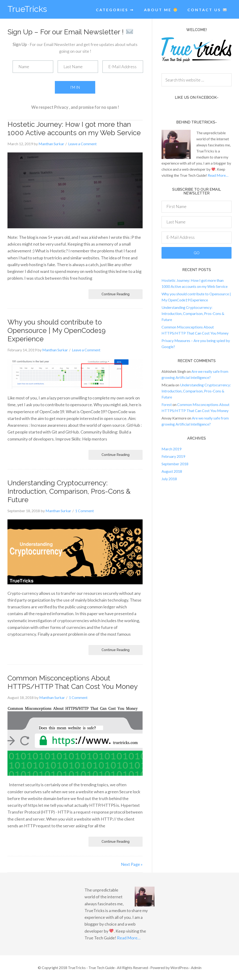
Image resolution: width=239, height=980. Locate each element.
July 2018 (169, 479)
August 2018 (172, 471)
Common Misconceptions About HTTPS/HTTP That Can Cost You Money (73, 682)
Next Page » (132, 864)
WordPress (179, 968)
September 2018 (175, 464)
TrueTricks (27, 9)
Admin (196, 968)
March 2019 (171, 449)
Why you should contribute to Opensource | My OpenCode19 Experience (56, 330)
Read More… (218, 175)
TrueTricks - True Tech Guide (92, 968)
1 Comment (84, 511)
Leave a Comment (82, 144)
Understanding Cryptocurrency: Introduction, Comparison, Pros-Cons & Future (69, 491)
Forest (167, 404)
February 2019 (173, 456)
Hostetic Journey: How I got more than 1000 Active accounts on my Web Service (74, 129)
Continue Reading (116, 294)
